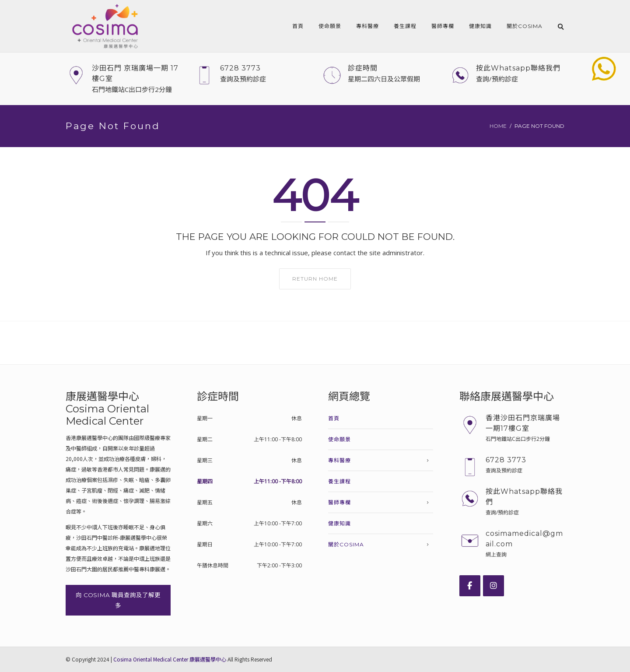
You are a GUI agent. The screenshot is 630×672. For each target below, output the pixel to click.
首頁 (298, 26)
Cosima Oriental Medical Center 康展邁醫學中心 (170, 659)
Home (498, 126)
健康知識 (480, 26)
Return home (315, 279)
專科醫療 (367, 26)
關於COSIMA (525, 26)
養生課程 (405, 26)
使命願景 (330, 26)
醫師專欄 (443, 26)
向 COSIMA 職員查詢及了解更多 (118, 600)
